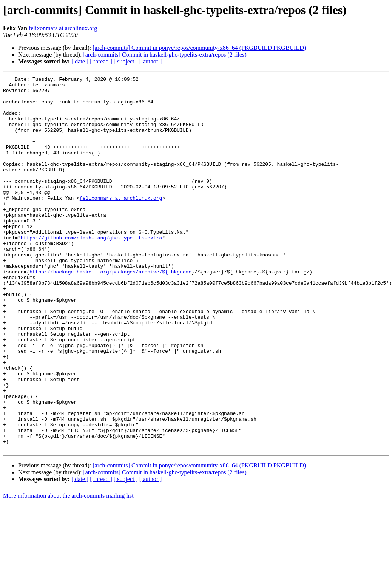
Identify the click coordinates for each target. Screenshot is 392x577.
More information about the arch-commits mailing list (68, 570)
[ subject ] (126, 61)
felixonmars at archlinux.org (63, 28)
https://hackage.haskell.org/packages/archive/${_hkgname (110, 311)
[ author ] (151, 61)
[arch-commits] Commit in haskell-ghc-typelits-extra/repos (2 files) (165, 55)
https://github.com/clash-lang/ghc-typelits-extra (91, 270)
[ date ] (80, 61)
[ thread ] (101, 61)
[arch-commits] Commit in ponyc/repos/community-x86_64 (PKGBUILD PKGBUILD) (199, 48)
